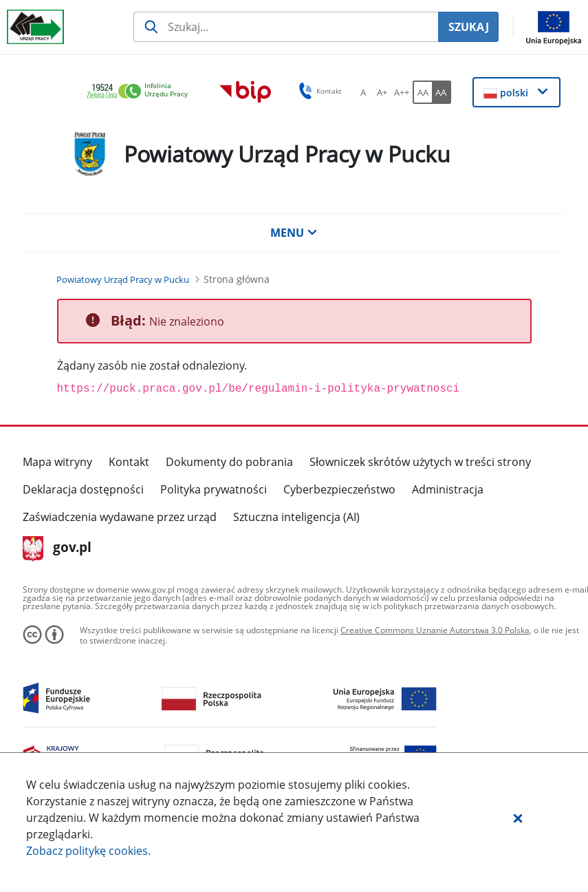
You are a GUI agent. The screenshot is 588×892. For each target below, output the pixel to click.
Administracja (448, 489)
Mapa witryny (57, 462)
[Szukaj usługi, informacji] (286, 27)
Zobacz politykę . (88, 851)
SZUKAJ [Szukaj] (469, 27)
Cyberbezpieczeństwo (339, 489)
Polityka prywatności (214, 489)
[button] (518, 818)
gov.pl (57, 549)
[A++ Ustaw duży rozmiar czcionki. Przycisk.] (402, 92)
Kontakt (129, 462)
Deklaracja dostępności (83, 489)
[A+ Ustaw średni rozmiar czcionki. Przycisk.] (382, 92)
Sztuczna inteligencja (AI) (296, 517)
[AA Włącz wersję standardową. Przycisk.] (422, 92)
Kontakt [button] (318, 91)
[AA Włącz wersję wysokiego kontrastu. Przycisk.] (442, 92)
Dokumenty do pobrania (229, 462)
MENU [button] (294, 233)
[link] (141, 92)
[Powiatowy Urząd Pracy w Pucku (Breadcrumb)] (123, 279)
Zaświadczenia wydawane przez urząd (120, 517)
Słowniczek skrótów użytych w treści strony (420, 462)
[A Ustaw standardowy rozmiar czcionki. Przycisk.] (363, 92)
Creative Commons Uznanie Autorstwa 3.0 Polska (435, 630)
